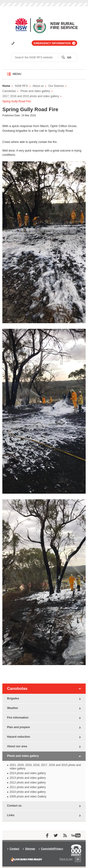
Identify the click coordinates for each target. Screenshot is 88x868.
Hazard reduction (19, 737)
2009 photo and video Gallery (28, 797)
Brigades (13, 698)
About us (38, 86)
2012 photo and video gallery (28, 783)
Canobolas (9, 91)
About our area (17, 746)
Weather (13, 708)
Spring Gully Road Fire (17, 101)
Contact (14, 849)
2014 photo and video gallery (28, 773)
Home (6, 86)
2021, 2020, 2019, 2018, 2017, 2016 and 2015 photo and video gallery (45, 767)
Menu (21, 76)
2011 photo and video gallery (28, 787)
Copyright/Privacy (52, 849)
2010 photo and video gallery (28, 792)
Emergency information (52, 43)
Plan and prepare (18, 727)
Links (11, 815)
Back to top (70, 859)
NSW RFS (21, 86)
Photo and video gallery (35, 91)
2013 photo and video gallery (28, 778)
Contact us (14, 806)
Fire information (18, 718)
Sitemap (30, 849)
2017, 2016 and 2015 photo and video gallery (31, 96)
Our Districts (56, 86)
